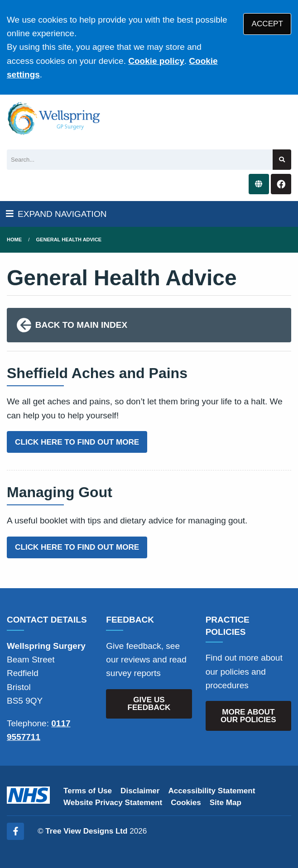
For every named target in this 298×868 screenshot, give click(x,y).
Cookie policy (156, 61)
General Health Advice (69, 240)
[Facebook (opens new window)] (15, 831)
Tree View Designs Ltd (86, 831)
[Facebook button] (281, 184)
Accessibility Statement (212, 791)
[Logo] (54, 119)
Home (14, 240)
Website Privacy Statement (113, 803)
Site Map (226, 803)
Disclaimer (140, 791)
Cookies (186, 803)
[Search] (140, 160)
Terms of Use (88, 791)
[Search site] (282, 160)
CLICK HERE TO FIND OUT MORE (77, 442)
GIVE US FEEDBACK (149, 704)
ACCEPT (267, 24)
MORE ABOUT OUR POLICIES (248, 716)
